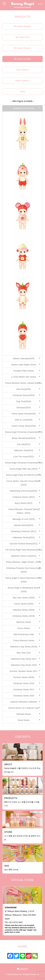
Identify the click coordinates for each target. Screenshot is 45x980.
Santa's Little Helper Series (24, 365)
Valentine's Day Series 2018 (24, 665)
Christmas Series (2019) (24, 616)
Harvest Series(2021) (24, 525)
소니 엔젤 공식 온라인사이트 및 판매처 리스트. (22, 836)
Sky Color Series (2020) (24, 598)
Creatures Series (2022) (24, 497)
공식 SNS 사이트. (12, 868)
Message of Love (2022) (24, 519)
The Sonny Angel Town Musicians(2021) (24, 550)
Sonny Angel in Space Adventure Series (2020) (24, 580)
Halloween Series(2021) (24, 538)
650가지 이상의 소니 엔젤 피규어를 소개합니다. (22, 802)
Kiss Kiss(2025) (24, 389)
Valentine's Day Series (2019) (24, 647)
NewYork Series (24, 622)
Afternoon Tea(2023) (24, 450)
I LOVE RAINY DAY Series (24, 377)
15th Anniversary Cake (24, 634)
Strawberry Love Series (24, 108)
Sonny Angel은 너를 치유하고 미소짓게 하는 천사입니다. (22, 768)
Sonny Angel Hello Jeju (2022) (24, 469)
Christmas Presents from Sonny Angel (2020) (24, 570)
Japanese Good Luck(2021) (24, 556)
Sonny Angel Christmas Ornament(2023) (24, 432)
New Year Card (24, 653)
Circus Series (24, 628)
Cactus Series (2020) (24, 604)
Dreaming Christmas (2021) (24, 531)
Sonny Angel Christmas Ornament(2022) (24, 463)
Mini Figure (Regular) (22, 26)
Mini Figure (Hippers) (22, 48)
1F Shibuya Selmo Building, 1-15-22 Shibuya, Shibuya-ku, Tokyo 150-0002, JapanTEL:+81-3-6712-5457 (22, 920)
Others (22, 92)
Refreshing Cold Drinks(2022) (24, 491)
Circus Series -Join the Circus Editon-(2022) (24, 483)
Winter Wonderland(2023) (24, 438)
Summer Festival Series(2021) (24, 544)
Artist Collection (22, 70)
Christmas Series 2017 (24, 690)
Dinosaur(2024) (24, 408)
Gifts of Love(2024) (24, 420)
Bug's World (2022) (24, 503)
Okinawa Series (24, 714)
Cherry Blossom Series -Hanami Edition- (24, 383)
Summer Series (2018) (24, 677)
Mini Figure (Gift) (22, 37)
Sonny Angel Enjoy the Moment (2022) (24, 475)
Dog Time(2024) (24, 401)
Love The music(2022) (24, 457)
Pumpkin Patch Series (24, 371)
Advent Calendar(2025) (24, 359)
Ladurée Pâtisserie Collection (24, 702)
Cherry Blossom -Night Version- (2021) (24, 562)
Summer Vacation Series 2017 (24, 671)
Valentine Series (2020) (24, 610)
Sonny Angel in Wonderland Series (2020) (24, 590)
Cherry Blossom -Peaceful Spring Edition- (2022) (24, 511)
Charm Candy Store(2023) (24, 426)
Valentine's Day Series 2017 (24, 659)
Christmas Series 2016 (24, 683)
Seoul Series (24, 720)
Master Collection (23, 81)
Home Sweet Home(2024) (24, 414)
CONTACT (22, 969)
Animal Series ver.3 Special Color (24, 708)
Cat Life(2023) (24, 444)
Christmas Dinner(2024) (24, 395)
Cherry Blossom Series (24, 641)
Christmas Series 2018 (24, 696)
